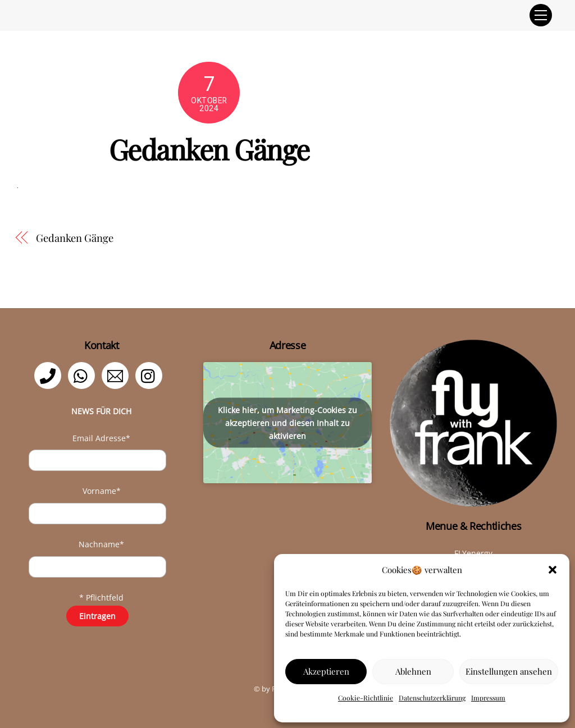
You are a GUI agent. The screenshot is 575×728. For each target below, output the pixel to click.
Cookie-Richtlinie (366, 698)
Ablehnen (413, 671)
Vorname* (102, 491)
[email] (117, 375)
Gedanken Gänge (75, 238)
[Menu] (541, 15)
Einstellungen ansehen (509, 671)
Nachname (101, 544)
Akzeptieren (326, 671)
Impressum (488, 698)
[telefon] (50, 375)
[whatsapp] (83, 375)
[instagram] (151, 375)
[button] (553, 570)
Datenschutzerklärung (432, 698)
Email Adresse (101, 438)
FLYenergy (473, 553)
